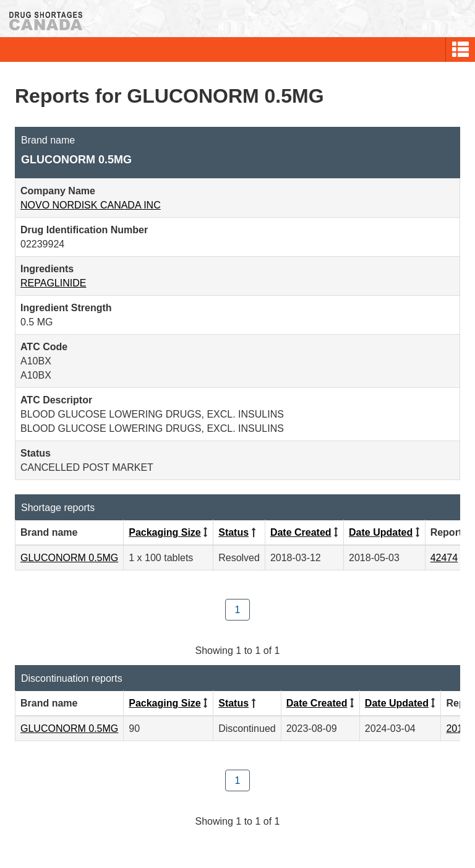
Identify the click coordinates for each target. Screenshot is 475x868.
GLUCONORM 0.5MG (69, 558)
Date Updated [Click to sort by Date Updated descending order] (381, 532)
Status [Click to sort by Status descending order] (233, 532)
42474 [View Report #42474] (444, 558)
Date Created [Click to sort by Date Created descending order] (301, 532)
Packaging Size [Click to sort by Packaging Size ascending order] (165, 532)
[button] (460, 49)
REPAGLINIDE (53, 283)
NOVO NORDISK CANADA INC (91, 205)
